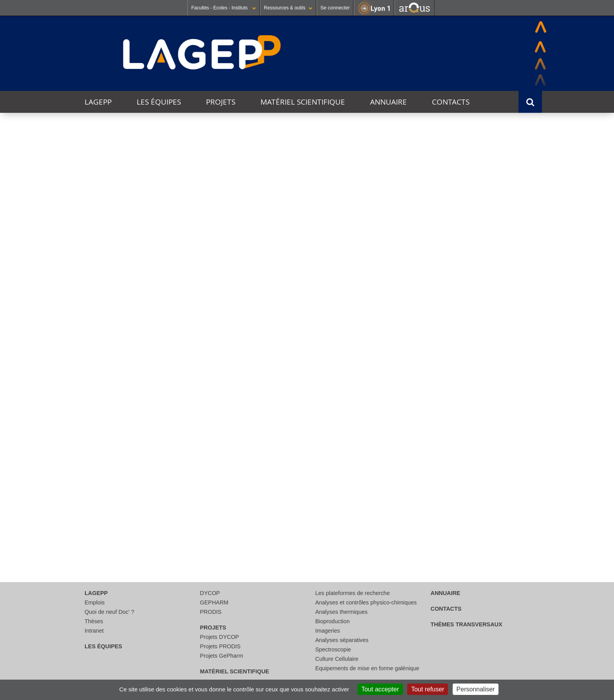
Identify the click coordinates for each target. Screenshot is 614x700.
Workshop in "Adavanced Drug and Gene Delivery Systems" (204, 463)
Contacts (451, 102)
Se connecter (335, 8)
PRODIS (211, 612)
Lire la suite (91, 360)
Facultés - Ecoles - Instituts (223, 8)
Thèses (94, 621)
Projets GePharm (222, 656)
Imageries (328, 631)
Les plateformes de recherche (352, 593)
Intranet (94, 631)
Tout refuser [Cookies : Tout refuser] (428, 689)
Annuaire (388, 102)
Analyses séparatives (342, 640)
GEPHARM (214, 602)
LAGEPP (98, 102)
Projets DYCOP (220, 637)
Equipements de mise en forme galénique (367, 668)
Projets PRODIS (220, 646)
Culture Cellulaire (337, 659)
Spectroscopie (333, 649)
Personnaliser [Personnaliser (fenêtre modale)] (476, 689)
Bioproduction (332, 621)
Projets (221, 102)
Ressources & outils (288, 8)
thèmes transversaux (467, 624)
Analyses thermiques (341, 612)
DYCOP (210, 593)
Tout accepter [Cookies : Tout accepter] (380, 689)
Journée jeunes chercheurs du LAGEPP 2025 (202, 287)
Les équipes (159, 102)
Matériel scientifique (303, 102)
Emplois (95, 602)
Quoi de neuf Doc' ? (109, 612)
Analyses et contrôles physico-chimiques (366, 602)
